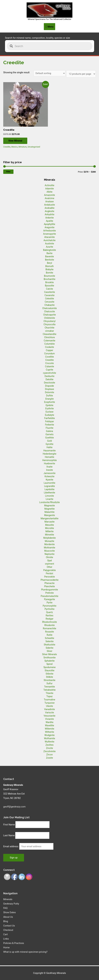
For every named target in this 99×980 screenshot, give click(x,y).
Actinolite (50, 185)
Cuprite (50, 370)
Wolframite (49, 738)
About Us (8, 917)
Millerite (49, 531)
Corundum (49, 354)
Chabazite (49, 305)
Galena (49, 431)
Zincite (49, 748)
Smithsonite (50, 658)
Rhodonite (49, 625)
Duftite (49, 396)
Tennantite (49, 687)
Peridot (50, 573)
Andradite (49, 208)
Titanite (49, 693)
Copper (50, 350)
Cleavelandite (49, 334)
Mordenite (49, 544)
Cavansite (49, 295)
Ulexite (49, 706)
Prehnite (49, 593)
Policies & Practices (14, 943)
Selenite (49, 641)
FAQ (5, 908)
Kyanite (49, 480)
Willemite (49, 729)
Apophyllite (49, 224)
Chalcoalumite (49, 308)
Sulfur (50, 683)
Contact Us (9, 926)
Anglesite (49, 211)
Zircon (49, 755)
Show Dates (9, 913)
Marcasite (49, 522)
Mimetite (49, 535)
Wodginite (50, 735)
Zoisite (49, 758)
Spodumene (50, 667)
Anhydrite (49, 214)
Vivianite (49, 719)
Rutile (49, 635)
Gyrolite (49, 444)
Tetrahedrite (50, 690)
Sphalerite (49, 661)
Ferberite (49, 425)
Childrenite (50, 318)
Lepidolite (50, 489)
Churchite (49, 328)
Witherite (49, 732)
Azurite (49, 247)
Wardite (49, 722)
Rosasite (49, 632)
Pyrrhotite (50, 609)
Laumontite (50, 483)
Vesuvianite (49, 716)
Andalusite (49, 205)
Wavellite (49, 725)
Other (49, 567)
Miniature (23, 147)
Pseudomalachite (49, 596)
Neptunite (50, 554)
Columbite (49, 344)
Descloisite (50, 383)
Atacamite (49, 237)
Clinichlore (49, 337)
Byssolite (50, 286)
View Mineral (17, 141)
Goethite (50, 438)
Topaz (49, 696)
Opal (50, 561)
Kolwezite (49, 476)
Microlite (49, 528)
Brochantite (49, 279)
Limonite (49, 496)
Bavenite (49, 256)
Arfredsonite (49, 231)
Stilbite (50, 677)
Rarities (49, 615)
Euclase (50, 412)
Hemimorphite (49, 460)
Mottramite (49, 548)
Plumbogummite (49, 590)
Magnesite (49, 506)
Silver (49, 651)
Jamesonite (49, 473)
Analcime (49, 198)
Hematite (49, 457)
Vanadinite (49, 709)
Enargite (49, 399)
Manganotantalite (49, 518)
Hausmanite (49, 451)
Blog (6, 921)
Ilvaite (50, 467)
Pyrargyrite (50, 599)
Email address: (11, 846)
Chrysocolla (49, 324)
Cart (5, 935)
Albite (49, 192)
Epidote (49, 405)
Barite (50, 253)
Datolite (49, 379)
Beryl (49, 263)
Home (6, 948)
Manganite (49, 515)
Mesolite (49, 525)
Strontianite (49, 680)
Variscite (49, 713)
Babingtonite (50, 250)
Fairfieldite (49, 418)
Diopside (49, 386)
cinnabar (49, 331)
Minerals (8, 899)
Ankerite (49, 218)
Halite (49, 447)
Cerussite (50, 302)
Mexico (15, 147)
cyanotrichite (49, 373)
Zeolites (49, 745)
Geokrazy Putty (11, 904)
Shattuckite (49, 645)
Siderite (49, 648)
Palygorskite (50, 570)
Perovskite (49, 577)
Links (6, 939)
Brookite (49, 282)
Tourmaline (49, 700)
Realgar (49, 619)
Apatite (50, 221)
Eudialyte (50, 415)
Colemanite (50, 341)
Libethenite (49, 493)
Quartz (49, 612)
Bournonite (49, 276)
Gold (50, 441)
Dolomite (49, 392)
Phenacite (49, 583)
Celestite (50, 299)
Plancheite (49, 586)
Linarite (49, 499)
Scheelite (49, 638)
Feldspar (49, 421)
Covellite (49, 357)
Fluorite (50, 428)
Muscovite (50, 551)
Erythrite (49, 408)
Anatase (49, 201)
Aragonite (49, 227)
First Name (9, 825)
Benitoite (49, 260)
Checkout (8, 930)
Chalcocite (49, 311)
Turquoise (49, 703)
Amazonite (50, 195)
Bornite (50, 273)
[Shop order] (50, 73)
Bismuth (49, 266)
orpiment (49, 564)
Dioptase (49, 389)
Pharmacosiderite (49, 580)
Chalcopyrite (49, 315)
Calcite (50, 289)
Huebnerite (49, 463)
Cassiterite (50, 292)
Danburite (49, 376)
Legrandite (49, 486)
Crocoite (49, 363)
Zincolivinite (50, 751)
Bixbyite (50, 269)
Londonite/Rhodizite (49, 502)
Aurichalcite (49, 240)
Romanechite (49, 628)
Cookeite (50, 347)
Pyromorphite (49, 606)
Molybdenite (50, 538)
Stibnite (49, 674)
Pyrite (49, 603)
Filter (8, 172)
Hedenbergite (49, 454)
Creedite (7, 147)
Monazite (49, 541)
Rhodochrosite (49, 622)
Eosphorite (50, 402)
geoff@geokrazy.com (14, 807)
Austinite (49, 244)
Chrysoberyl (49, 321)
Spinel (49, 664)
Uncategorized (34, 147)
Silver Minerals (50, 654)
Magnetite (50, 509)
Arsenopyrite (50, 234)
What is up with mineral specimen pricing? (25, 952)
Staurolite (49, 670)
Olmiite (49, 557)
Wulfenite (50, 742)
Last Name (9, 836)
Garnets (50, 434)
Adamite (49, 189)
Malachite (49, 512)
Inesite (49, 470)
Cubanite (49, 366)
